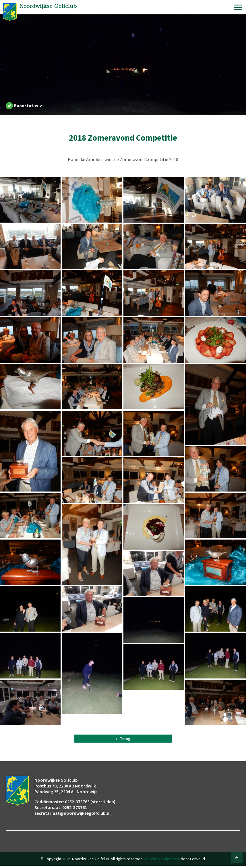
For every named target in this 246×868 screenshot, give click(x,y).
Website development (162, 861)
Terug (123, 740)
